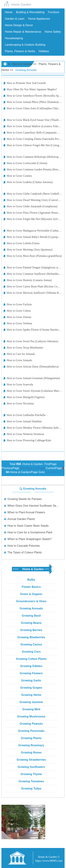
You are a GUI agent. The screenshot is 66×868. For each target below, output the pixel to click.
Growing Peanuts (31, 724)
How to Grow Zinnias (19, 317)
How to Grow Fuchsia (19, 304)
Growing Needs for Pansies (25, 499)
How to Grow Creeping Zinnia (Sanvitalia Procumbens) (34, 139)
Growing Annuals (26, 70)
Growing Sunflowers (31, 767)
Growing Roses (31, 752)
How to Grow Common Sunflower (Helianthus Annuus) (34, 274)
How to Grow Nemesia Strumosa (25, 434)
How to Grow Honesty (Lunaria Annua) (29, 280)
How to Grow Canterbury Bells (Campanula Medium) (34, 133)
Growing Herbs (31, 695)
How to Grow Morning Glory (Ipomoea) (30, 250)
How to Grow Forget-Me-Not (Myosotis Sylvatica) (34, 219)
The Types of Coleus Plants (25, 552)
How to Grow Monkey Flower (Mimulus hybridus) (34, 428)
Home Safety (53, 32)
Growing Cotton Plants (31, 659)
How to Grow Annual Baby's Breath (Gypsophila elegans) (34, 237)
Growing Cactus (31, 644)
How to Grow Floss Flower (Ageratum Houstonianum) (34, 213)
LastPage (39, 468)
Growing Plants (31, 738)
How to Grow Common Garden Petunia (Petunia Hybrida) (34, 169)
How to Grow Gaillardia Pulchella (26, 415)
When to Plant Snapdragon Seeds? (29, 539)
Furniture (54, 12)
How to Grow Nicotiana (20, 403)
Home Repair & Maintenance (23, 32)
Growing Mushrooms (31, 716)
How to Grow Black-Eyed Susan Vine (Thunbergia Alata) (34, 120)
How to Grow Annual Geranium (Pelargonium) (33, 378)
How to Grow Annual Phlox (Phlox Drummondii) (34, 102)
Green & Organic (31, 594)
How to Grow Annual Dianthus (24, 421)
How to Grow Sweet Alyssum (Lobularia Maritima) (34, 391)
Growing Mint (31, 709)
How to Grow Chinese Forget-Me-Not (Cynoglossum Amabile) (34, 145)
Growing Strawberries (31, 760)
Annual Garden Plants (21, 519)
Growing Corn (31, 652)
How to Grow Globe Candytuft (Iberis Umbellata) (34, 194)
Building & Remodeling (30, 12)
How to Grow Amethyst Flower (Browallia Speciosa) (34, 96)
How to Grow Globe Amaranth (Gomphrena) (32, 206)
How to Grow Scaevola (20, 384)
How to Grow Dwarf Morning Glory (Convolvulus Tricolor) (34, 200)
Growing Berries (31, 630)
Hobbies (44, 51)
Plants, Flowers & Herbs (20, 51)
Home (9, 12)
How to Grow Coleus (19, 311)
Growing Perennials (31, 731)
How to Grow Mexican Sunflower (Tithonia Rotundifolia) (34, 293)
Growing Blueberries (31, 637)
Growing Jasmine (31, 702)
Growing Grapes (31, 688)
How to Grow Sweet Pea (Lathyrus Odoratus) (32, 341)
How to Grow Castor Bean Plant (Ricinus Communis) (34, 286)
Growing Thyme (31, 774)
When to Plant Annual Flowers (26, 512)
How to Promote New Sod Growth (26, 83)
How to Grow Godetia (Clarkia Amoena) (30, 182)
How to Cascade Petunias (24, 546)
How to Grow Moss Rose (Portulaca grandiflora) (34, 256)
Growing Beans (31, 623)
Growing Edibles (31, 666)
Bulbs (31, 580)
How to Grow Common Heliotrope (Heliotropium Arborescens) (34, 157)
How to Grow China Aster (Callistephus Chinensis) (34, 108)
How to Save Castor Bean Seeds (28, 526)
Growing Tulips (31, 789)
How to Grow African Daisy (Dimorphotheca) (33, 367)
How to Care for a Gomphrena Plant (30, 532)
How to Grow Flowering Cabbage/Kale (29, 440)
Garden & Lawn (15, 19)
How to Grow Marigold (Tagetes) (26, 397)
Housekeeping (14, 38)
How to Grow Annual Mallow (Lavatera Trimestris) (34, 126)
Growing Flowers (31, 673)
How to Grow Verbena (19, 323)
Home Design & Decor (19, 25)
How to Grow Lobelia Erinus (23, 243)
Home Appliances (39, 19)
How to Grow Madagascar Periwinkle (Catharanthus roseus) (34, 231)
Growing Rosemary (31, 745)
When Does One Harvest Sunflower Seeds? (33, 506)
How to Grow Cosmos (19, 176)
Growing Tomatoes (31, 781)
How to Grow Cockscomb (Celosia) (27, 163)
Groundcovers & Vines (31, 601)
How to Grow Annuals (19, 360)
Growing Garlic (31, 680)
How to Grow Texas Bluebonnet (25, 348)
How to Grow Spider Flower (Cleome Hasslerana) (34, 330)
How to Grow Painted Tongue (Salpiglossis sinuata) (34, 267)
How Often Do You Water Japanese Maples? (32, 89)
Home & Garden (22, 64)
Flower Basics (31, 587)
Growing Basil (31, 616)
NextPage (26, 468)
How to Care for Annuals (21, 354)
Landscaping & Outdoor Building (25, 45)
